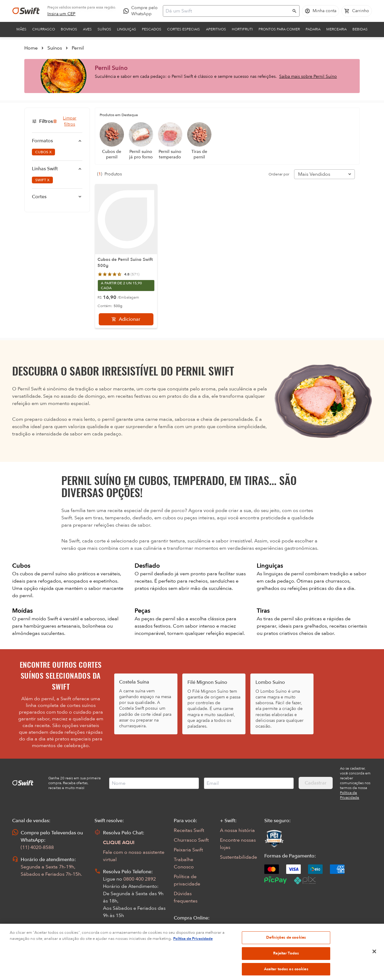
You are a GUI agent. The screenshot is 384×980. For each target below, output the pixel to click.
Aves (87, 29)
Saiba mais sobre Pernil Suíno (308, 76)
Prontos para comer (279, 29)
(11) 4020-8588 (37, 847)
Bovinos (69, 29)
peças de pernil (159, 619)
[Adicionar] (126, 319)
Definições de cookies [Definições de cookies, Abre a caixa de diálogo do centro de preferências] (286, 953)
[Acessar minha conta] (321, 11)
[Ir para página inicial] (26, 11)
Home (31, 48)
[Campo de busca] (227, 11)
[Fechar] (374, 967)
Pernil (78, 48)
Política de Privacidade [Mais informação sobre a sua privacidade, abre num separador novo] (193, 954)
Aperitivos (216, 29)
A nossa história (237, 830)
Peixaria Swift (188, 850)
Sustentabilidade (238, 857)
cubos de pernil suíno (44, 574)
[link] (62, 14)
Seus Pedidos (188, 928)
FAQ (179, 937)
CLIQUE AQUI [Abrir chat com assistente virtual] (119, 843)
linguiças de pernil (284, 574)
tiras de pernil (279, 619)
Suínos (104, 29)
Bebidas (360, 29)
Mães (21, 29)
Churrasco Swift (191, 840)
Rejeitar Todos (286, 968)
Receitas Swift (189, 830)
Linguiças (127, 29)
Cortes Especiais (183, 29)
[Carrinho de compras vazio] (357, 11)
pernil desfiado (157, 574)
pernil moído (33, 619)
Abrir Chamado (120, 935)
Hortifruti (242, 29)
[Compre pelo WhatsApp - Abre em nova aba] (142, 11)
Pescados (152, 29)
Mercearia (336, 29)
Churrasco (44, 29)
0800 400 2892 (140, 879)
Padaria (313, 29)
